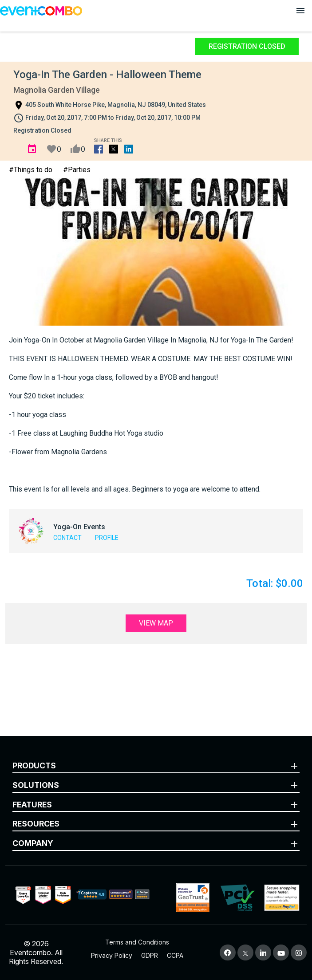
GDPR (150, 955)
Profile (107, 538)
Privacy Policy (112, 955)
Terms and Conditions (137, 942)
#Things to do (31, 170)
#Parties (77, 170)
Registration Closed (247, 46)
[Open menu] (300, 11)
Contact (67, 538)
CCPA (175, 955)
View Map (156, 623)
